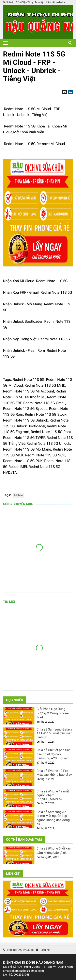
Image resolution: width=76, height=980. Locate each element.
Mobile (18, 495)
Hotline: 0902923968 (20, 950)
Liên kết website (55, 3)
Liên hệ (45, 950)
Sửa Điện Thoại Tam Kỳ (30, 3)
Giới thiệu (9, 3)
